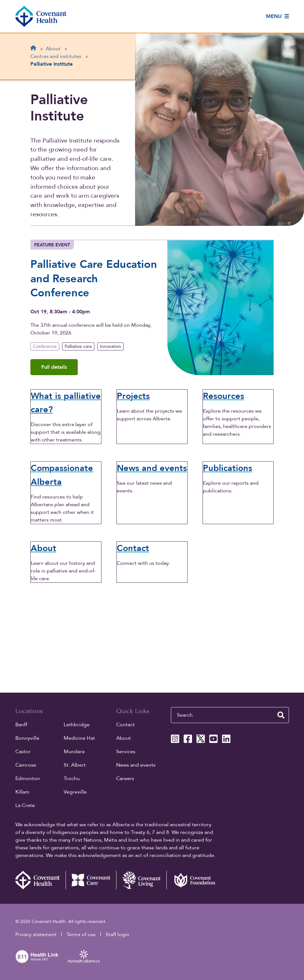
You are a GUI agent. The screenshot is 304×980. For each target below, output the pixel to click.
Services (126, 752)
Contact (125, 725)
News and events (136, 765)
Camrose (26, 765)
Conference (45, 346)
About (124, 738)
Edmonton (28, 778)
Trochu (72, 778)
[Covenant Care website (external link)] (91, 880)
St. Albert (75, 765)
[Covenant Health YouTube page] (213, 739)
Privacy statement (36, 935)
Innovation (110, 346)
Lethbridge (77, 725)
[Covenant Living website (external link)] (141, 880)
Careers (125, 778)
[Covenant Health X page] (201, 739)
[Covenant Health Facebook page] (188, 739)
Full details (54, 367)
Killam (22, 792)
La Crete (25, 805)
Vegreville (75, 792)
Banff (21, 725)
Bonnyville (27, 738)
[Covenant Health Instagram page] (175, 739)
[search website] (281, 715)
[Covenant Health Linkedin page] (226, 739)
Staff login (117, 935)
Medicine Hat (79, 738)
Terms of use (81, 935)
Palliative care (78, 346)
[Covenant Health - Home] (41, 880)
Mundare (74, 752)
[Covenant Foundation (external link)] (192, 880)
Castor (23, 752)
